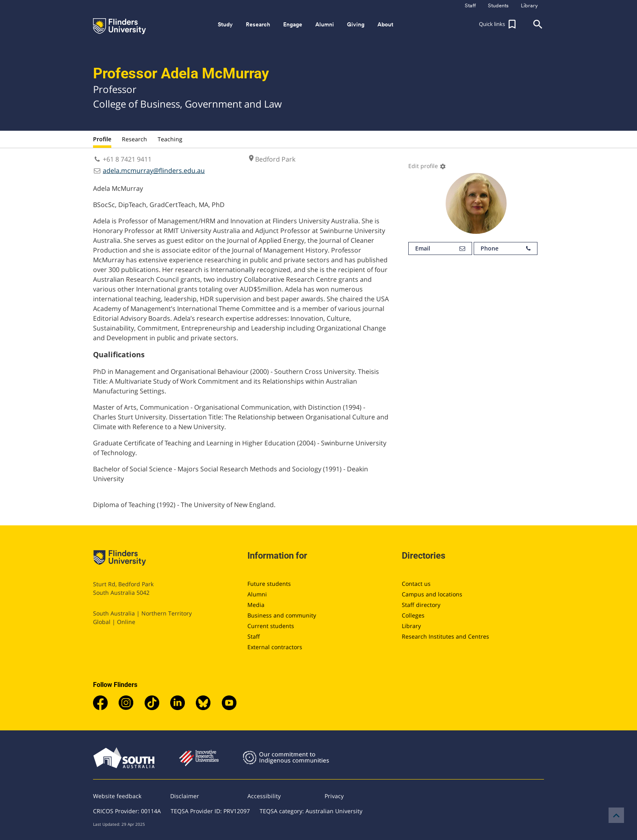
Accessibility (264, 796)
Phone (506, 248)
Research (134, 139)
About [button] (385, 24)
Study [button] (225, 24)
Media (256, 605)
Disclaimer (185, 796)
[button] (498, 24)
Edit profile (427, 166)
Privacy (334, 796)
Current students (271, 626)
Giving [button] (356, 24)
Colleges (413, 615)
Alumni (257, 594)
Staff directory (421, 605)
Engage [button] (293, 24)
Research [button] (258, 24)
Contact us (416, 584)
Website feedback (117, 796)
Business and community (282, 615)
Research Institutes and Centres (445, 636)
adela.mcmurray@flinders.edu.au (154, 171)
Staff (254, 636)
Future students (269, 584)
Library (411, 626)
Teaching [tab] (170, 139)
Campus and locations (432, 594)
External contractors (275, 647)
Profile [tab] (102, 139)
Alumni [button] (325, 24)
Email (440, 248)
